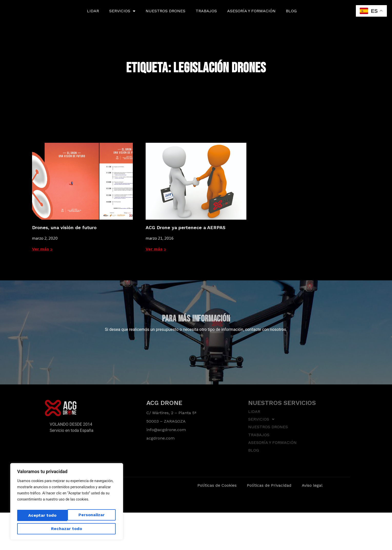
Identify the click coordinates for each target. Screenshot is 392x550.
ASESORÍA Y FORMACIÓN (251, 11)
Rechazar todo (89, 517)
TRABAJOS (206, 11)
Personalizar (40, 517)
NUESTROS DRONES (165, 11)
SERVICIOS (122, 11)
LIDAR (93, 11)
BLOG (291, 11)
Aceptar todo (67, 529)
